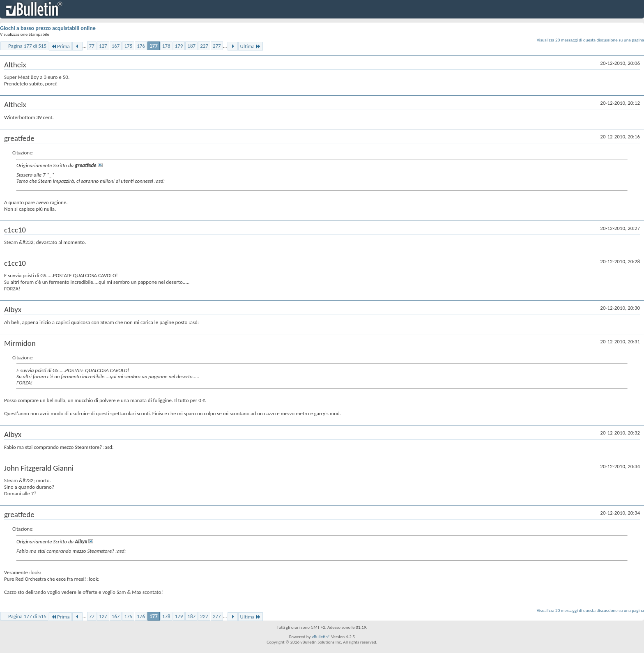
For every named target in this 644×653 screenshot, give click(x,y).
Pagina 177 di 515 (27, 46)
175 (128, 46)
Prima (60, 46)
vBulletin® (321, 637)
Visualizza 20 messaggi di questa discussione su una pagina (590, 40)
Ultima (251, 46)
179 (179, 46)
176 (141, 46)
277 (217, 46)
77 (92, 46)
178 (166, 46)
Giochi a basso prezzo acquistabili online (48, 28)
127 (103, 46)
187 (191, 46)
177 (154, 46)
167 (116, 46)
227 (204, 46)
